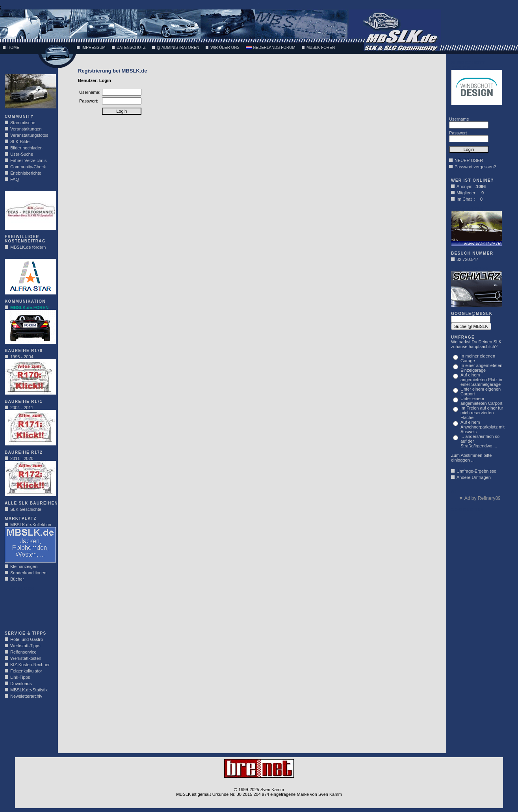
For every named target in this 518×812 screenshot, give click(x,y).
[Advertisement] (28, 609)
